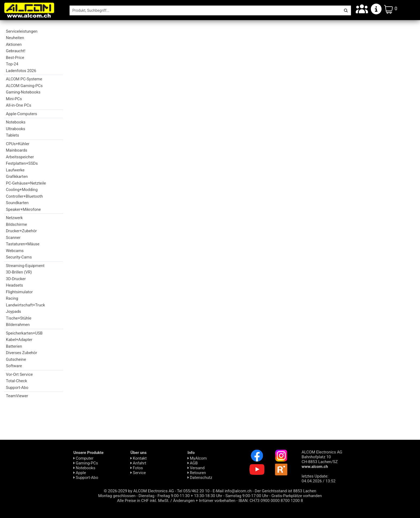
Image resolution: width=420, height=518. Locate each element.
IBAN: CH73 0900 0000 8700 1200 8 (271, 501)
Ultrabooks (16, 129)
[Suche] (205, 10)
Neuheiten (15, 38)
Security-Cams (19, 257)
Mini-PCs (14, 99)
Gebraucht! (16, 51)
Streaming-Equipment (25, 266)
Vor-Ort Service (19, 374)
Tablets (12, 135)
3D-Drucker (16, 279)
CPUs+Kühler (18, 144)
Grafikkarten (17, 177)
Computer (83, 458)
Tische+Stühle (19, 318)
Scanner (13, 238)
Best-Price (15, 58)
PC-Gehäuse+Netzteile (26, 183)
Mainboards (16, 150)
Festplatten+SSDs (22, 163)
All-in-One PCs (19, 105)
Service (138, 473)
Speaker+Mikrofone (23, 209)
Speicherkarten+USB (24, 333)
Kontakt (138, 458)
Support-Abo (17, 388)
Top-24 (12, 64)
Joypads (14, 311)
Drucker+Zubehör (21, 231)
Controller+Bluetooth (24, 196)
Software (14, 366)
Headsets (14, 285)
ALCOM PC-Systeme (24, 79)
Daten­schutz (200, 478)
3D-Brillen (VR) (19, 272)
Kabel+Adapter (19, 340)
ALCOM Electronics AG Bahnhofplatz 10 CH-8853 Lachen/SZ (322, 459)
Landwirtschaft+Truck (25, 305)
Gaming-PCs (86, 463)
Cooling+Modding (22, 190)
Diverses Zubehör (21, 353)
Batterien (14, 346)
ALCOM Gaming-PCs (24, 86)
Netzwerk (14, 218)
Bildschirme (16, 224)
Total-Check (16, 381)
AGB (193, 463)
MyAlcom (197, 458)
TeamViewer (17, 396)
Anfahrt (138, 463)
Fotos (137, 468)
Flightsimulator (19, 292)
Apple (80, 473)
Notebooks (16, 122)
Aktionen (14, 44)
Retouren (197, 473)
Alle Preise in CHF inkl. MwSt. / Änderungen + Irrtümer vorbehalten (176, 501)
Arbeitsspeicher (20, 157)
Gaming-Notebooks (23, 92)
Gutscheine (16, 359)
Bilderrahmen (18, 325)
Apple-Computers (21, 114)
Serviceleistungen (22, 31)
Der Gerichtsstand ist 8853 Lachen (286, 491)
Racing (12, 298)
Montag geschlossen (117, 496)
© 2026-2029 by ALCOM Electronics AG (139, 491)
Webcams (15, 251)
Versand (196, 468)
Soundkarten (17, 203)
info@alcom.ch (238, 491)
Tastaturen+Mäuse (23, 244)
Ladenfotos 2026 (21, 71)
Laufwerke (15, 170)
